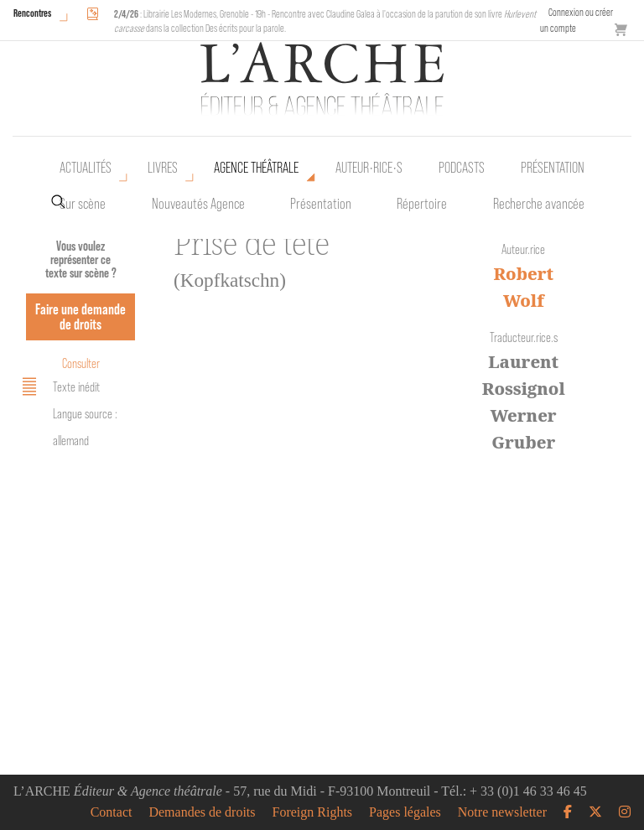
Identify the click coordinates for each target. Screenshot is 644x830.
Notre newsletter (502, 812)
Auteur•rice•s (369, 168)
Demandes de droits (202, 812)
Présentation (321, 204)
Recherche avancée (539, 204)
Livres (163, 168)
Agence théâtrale (256, 168)
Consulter (81, 363)
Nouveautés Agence (198, 204)
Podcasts (462, 168)
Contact (112, 812)
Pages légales (405, 812)
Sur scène (83, 204)
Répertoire (422, 204)
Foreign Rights (313, 812)
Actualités (86, 168)
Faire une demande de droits (80, 316)
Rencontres (32, 13)
